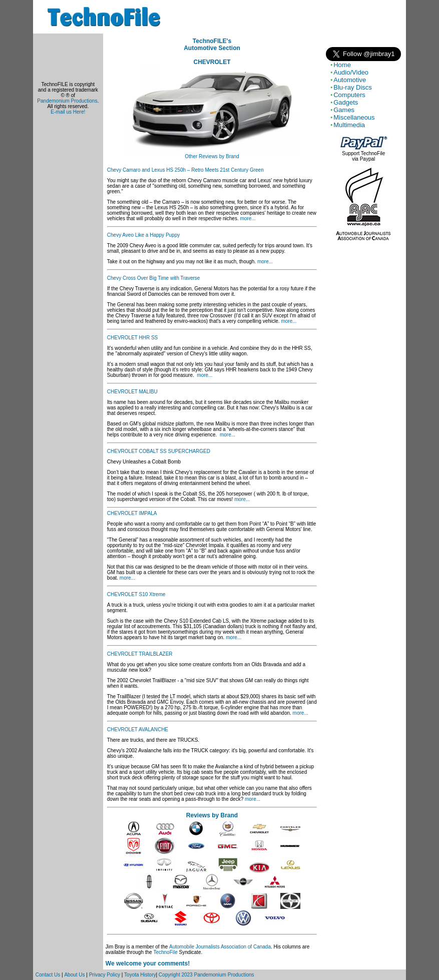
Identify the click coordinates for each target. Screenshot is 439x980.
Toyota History (140, 975)
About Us (74, 975)
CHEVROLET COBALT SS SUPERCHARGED (159, 451)
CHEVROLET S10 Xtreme (136, 594)
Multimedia (349, 125)
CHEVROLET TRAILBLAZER (140, 654)
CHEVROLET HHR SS (133, 338)
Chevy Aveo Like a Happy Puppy (143, 235)
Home (342, 65)
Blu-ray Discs (353, 87)
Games (344, 110)
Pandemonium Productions (67, 101)
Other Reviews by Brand (212, 156)
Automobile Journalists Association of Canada (220, 947)
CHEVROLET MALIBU (132, 392)
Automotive (350, 80)
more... (248, 218)
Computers (349, 95)
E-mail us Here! (68, 112)
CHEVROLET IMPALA (132, 513)
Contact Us (48, 975)
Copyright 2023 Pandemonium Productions (206, 975)
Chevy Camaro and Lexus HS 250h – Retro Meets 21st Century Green (185, 170)
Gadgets (346, 102)
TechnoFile (165, 952)
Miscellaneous (354, 117)
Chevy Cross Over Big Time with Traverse (154, 278)
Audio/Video (351, 72)
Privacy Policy (105, 975)
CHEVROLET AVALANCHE (138, 729)
